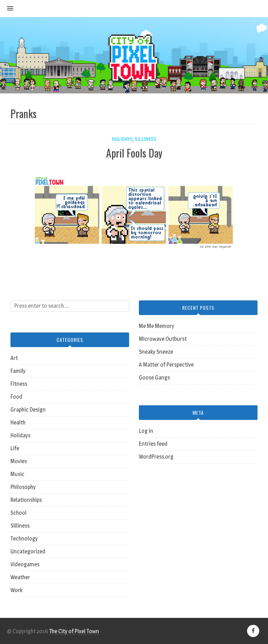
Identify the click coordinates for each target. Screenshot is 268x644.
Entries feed (153, 444)
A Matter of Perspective (166, 365)
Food (16, 397)
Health (18, 423)
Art (14, 358)
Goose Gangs (154, 378)
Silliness (146, 139)
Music (17, 474)
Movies (19, 461)
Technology (24, 539)
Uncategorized (28, 551)
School (18, 513)
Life (15, 448)
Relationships (26, 500)
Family (18, 371)
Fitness (19, 384)
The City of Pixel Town (74, 631)
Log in (146, 431)
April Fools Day (134, 153)
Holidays (122, 139)
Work (16, 590)
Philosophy (23, 487)
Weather (20, 577)
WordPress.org (156, 457)
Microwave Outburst (163, 339)
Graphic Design (28, 410)
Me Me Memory (157, 326)
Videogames (25, 564)
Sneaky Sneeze (156, 352)
